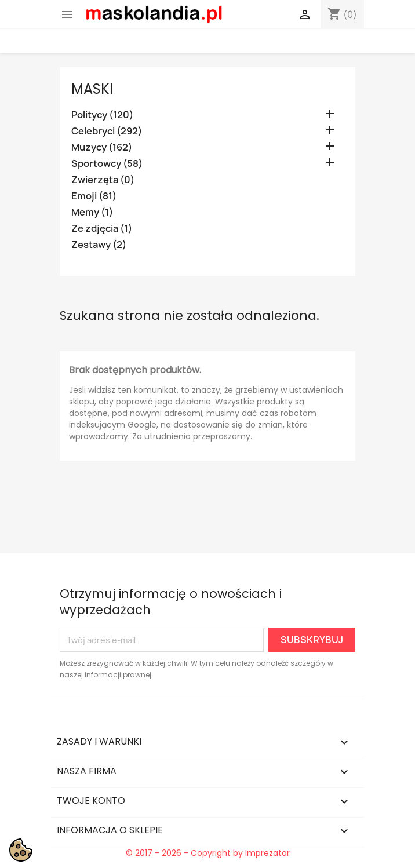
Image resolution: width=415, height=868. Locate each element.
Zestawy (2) (99, 245)
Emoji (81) (94, 196)
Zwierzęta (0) (103, 180)
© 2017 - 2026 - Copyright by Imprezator (208, 853)
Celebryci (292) (107, 131)
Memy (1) (92, 212)
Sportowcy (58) (107, 164)
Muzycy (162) (102, 147)
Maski (92, 89)
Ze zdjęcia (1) (102, 229)
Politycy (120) (102, 115)
